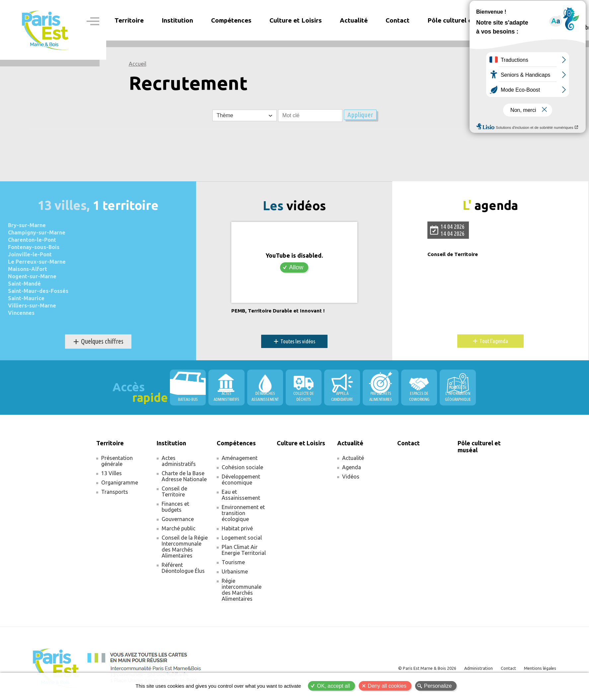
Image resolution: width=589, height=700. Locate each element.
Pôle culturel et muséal (462, 20)
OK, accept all (333, 686)
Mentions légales (537, 668)
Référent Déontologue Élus (183, 568)
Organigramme (120, 483)
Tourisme (233, 563)
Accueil (138, 64)
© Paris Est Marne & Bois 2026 (412, 668)
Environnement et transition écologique (243, 513)
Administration (469, 668)
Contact (398, 20)
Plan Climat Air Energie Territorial (244, 550)
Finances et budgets (175, 507)
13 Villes (111, 474)
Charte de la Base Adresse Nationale (184, 477)
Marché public (179, 529)
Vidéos (351, 477)
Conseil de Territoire (457, 255)
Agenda (352, 468)
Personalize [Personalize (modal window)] (438, 686)
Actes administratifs (179, 461)
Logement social (242, 538)
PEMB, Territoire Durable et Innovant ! (285, 311)
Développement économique (241, 480)
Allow (296, 267)
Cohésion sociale (242, 468)
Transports (115, 492)
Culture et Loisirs (296, 20)
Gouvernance (178, 519)
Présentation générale (117, 461)
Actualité (353, 458)
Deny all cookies (387, 686)
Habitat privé (237, 529)
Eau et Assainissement (241, 495)
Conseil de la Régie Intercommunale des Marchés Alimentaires (185, 547)
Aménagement (240, 458)
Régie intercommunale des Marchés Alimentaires (242, 590)
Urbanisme (235, 572)
